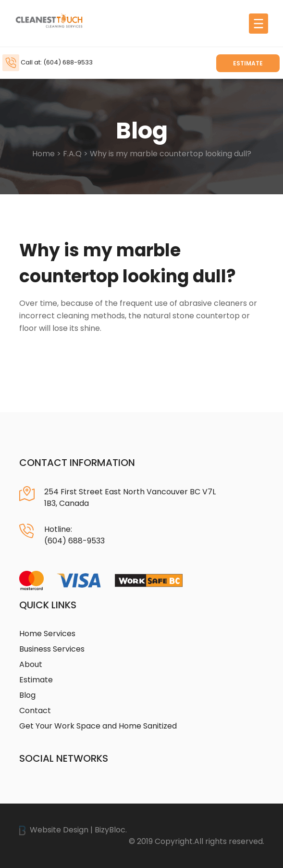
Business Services (52, 649)
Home (43, 154)
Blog (27, 695)
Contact (35, 711)
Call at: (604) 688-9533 (57, 62)
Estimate (248, 63)
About (31, 664)
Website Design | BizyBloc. (73, 830)
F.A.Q (72, 154)
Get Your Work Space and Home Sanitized (98, 726)
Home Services (47, 634)
